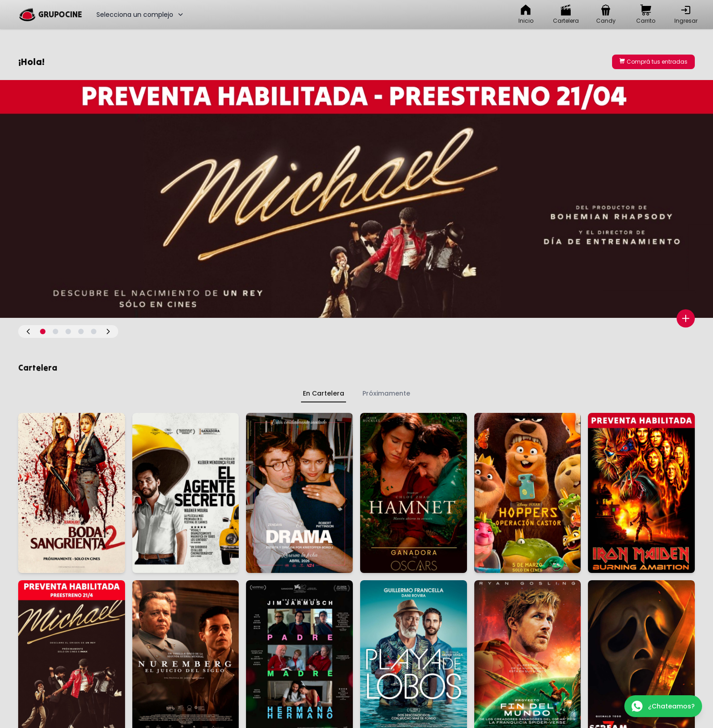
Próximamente (386, 393)
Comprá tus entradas (653, 62)
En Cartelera (324, 393)
